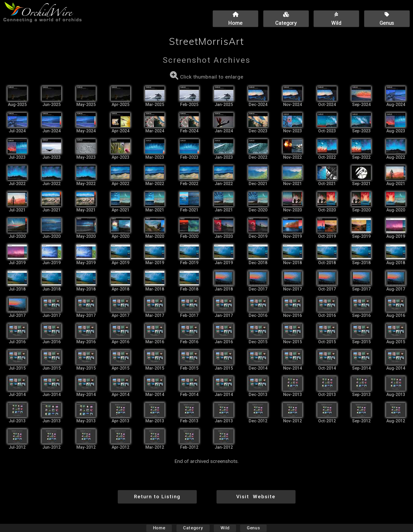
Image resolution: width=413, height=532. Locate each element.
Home (159, 528)
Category (193, 528)
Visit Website (256, 497)
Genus (253, 528)
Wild (225, 528)
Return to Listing (157, 497)
